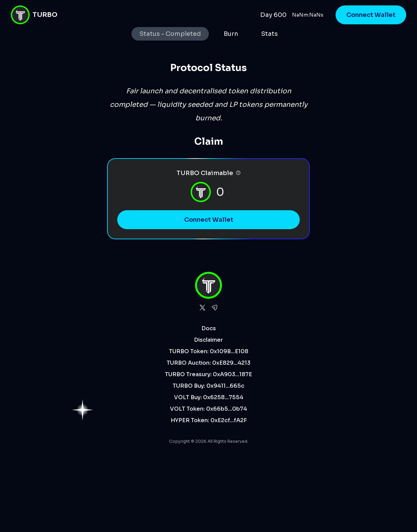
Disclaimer (208, 340)
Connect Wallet (371, 15)
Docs (209, 328)
